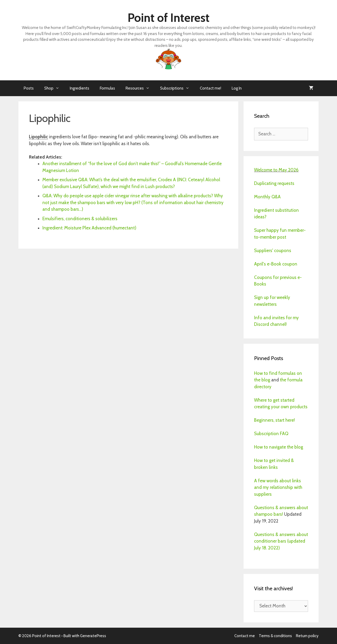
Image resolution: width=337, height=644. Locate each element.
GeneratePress (93, 636)
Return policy (307, 636)
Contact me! (210, 88)
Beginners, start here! (274, 420)
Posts (29, 88)
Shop (54, 88)
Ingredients (80, 88)
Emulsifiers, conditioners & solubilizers (80, 219)
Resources (140, 88)
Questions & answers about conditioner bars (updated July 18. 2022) (281, 541)
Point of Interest (169, 18)
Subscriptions (177, 88)
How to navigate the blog (279, 447)
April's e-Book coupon (276, 264)
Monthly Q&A (267, 197)
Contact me (245, 636)
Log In (237, 88)
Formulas (107, 88)
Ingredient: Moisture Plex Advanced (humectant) (89, 228)
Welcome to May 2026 (276, 170)
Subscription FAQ (271, 434)
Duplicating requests (274, 183)
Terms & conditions (275, 636)
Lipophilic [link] (38, 137)
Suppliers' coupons (273, 250)
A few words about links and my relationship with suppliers (278, 487)
